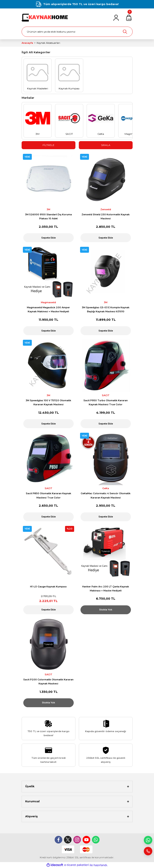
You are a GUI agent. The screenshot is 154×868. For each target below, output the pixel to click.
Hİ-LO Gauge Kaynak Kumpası (48, 587)
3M (48, 209)
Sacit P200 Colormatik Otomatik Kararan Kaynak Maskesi (48, 682)
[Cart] (129, 18)
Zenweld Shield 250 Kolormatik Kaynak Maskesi (106, 216)
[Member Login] (116, 18)
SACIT (106, 395)
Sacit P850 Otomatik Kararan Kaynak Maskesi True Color (49, 495)
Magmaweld (48, 302)
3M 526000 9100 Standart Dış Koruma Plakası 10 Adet (48, 216)
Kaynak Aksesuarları (48, 43)
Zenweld (106, 209)
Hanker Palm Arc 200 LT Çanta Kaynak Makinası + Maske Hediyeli (106, 589)
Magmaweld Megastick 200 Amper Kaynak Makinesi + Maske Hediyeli (48, 309)
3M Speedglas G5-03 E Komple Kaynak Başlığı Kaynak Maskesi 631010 (106, 309)
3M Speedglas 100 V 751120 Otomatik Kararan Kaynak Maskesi (48, 402)
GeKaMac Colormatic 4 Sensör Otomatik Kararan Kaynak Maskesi (106, 495)
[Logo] (45, 18)
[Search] (77, 32)
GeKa (106, 488)
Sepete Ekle (49, 238)
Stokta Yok (106, 610)
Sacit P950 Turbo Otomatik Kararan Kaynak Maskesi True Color (106, 402)
